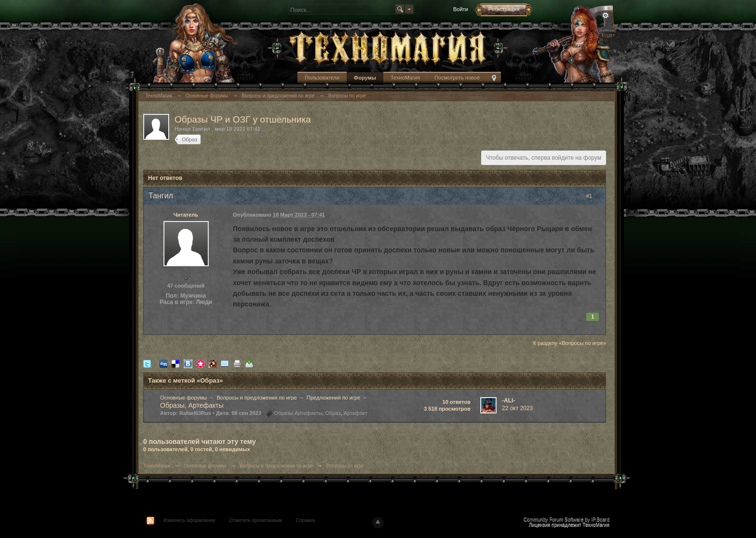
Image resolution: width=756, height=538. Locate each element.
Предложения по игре (333, 398)
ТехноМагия (405, 78)
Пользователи (322, 78)
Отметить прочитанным (255, 520)
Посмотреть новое (457, 78)
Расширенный (606, 15)
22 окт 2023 (517, 408)
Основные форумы (183, 398)
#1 (594, 196)
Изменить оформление (189, 520)
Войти (461, 9)
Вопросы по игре (345, 466)
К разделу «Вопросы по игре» (570, 343)
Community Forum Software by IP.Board (567, 519)
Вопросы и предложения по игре (256, 398)
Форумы (365, 78)
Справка (305, 520)
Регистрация (504, 9)
